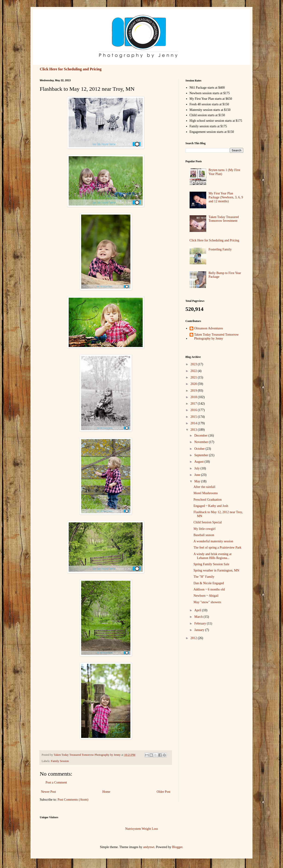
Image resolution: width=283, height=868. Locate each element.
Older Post (164, 792)
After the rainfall (204, 487)
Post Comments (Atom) (73, 800)
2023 (194, 364)
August (199, 462)
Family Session (60, 761)
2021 (194, 377)
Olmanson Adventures (209, 328)
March (199, 617)
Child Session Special (208, 522)
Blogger (177, 847)
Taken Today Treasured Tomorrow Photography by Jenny (217, 337)
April (198, 610)
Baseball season (204, 535)
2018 (194, 397)
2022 (194, 371)
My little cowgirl (205, 529)
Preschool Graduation (208, 500)
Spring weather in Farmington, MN (216, 570)
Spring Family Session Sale (211, 564)
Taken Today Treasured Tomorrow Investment (224, 219)
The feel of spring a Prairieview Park (217, 548)
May (198, 481)
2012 (194, 638)
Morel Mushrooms (206, 493)
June (198, 475)
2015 (194, 417)
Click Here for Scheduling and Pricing (71, 69)
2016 (194, 410)
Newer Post (48, 792)
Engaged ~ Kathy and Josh (211, 506)
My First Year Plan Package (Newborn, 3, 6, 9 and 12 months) (226, 197)
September (201, 455)
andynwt (149, 847)
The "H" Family (204, 577)
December (201, 436)
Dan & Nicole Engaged (209, 583)
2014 (194, 423)
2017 (194, 404)
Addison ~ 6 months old (209, 589)
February (200, 623)
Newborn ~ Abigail (206, 596)
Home (106, 792)
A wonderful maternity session (213, 541)
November (201, 442)
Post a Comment (56, 782)
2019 (194, 391)
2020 (194, 384)
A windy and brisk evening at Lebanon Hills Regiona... (212, 556)
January (200, 630)
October (200, 449)
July (197, 468)
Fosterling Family (220, 249)
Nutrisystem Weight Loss (141, 829)
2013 (194, 430)
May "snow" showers (207, 602)
